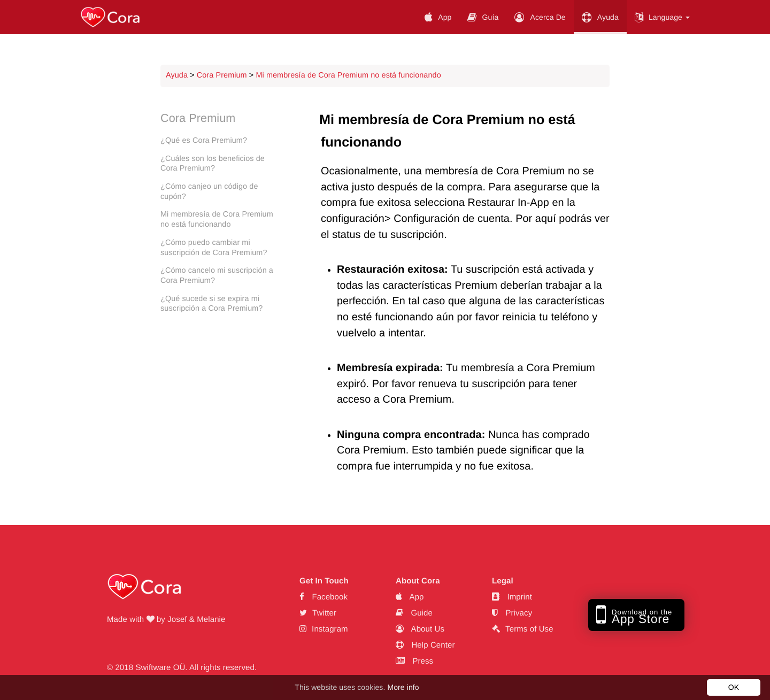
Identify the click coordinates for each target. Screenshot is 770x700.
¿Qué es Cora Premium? (204, 141)
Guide (414, 613)
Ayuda (600, 17)
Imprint (512, 597)
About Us (420, 629)
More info (403, 687)
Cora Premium (222, 75)
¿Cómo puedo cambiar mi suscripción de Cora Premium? (214, 248)
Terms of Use (523, 629)
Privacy (512, 613)
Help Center (425, 645)
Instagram (324, 629)
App (438, 17)
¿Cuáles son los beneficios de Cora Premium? (213, 164)
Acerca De (540, 17)
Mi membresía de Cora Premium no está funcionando (348, 75)
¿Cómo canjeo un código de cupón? (209, 192)
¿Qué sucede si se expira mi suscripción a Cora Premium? (211, 304)
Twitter (318, 613)
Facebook (324, 597)
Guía (483, 17)
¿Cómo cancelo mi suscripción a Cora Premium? (217, 276)
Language (662, 17)
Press (414, 661)
